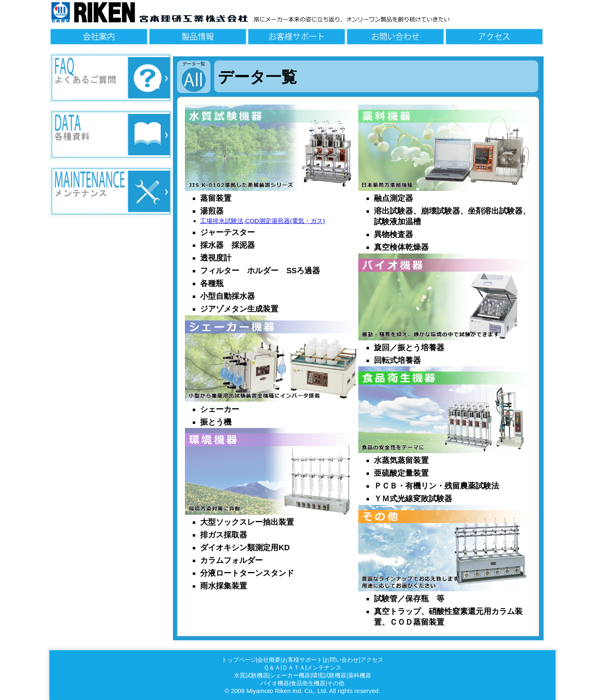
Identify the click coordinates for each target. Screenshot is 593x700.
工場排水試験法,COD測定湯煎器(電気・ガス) (263, 221)
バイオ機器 (275, 683)
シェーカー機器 (290, 676)
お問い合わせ (341, 660)
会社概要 (269, 660)
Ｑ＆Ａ (272, 668)
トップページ (239, 660)
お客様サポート (302, 660)
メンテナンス (324, 668)
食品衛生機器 (308, 683)
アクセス (372, 660)
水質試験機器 (251, 676)
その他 (336, 683)
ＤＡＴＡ (294, 668)
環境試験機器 (329, 676)
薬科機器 (360, 676)
